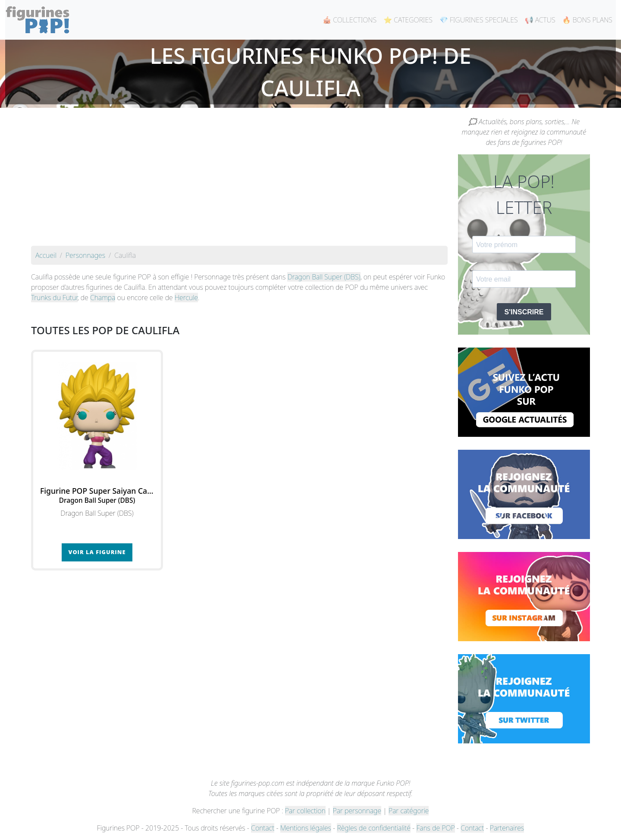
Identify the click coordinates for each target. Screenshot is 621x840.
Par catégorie (409, 811)
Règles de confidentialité (373, 828)
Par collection (305, 811)
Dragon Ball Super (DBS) (324, 277)
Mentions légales (306, 828)
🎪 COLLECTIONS (350, 20)
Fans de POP (435, 828)
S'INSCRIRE (524, 312)
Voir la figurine (97, 552)
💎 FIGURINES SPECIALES (479, 20)
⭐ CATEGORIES (408, 20)
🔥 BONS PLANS (587, 20)
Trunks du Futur (54, 298)
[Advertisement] (239, 181)
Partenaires (507, 828)
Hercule (186, 298)
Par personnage (357, 811)
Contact (263, 828)
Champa (103, 298)
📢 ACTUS (540, 20)
